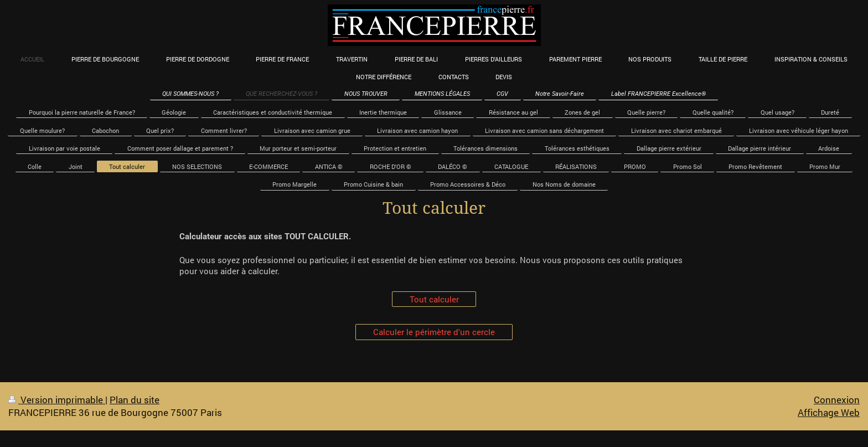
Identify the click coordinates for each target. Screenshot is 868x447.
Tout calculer (434, 299)
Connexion (837, 400)
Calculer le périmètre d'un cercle (434, 332)
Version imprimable (57, 400)
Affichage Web (829, 412)
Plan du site (135, 400)
